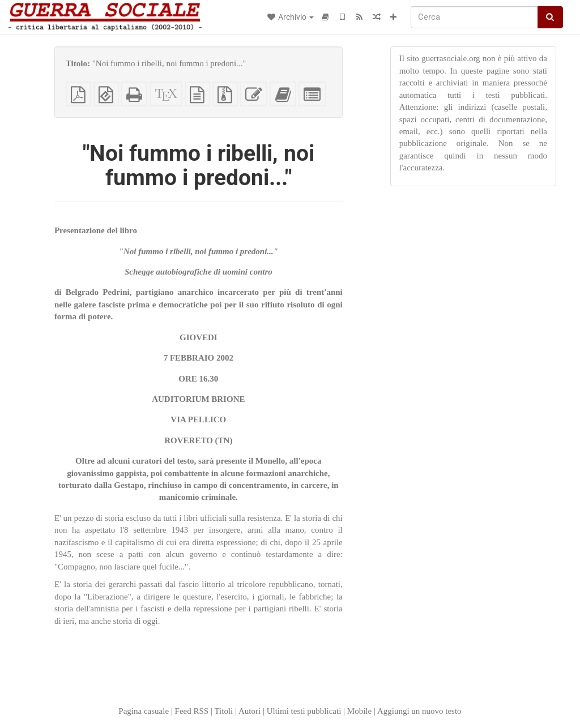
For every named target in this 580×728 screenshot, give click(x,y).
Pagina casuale (144, 711)
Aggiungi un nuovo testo (419, 711)
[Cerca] (474, 17)
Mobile (359, 711)
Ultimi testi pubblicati (304, 711)
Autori (250, 711)
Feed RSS (192, 711)
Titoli (223, 711)
